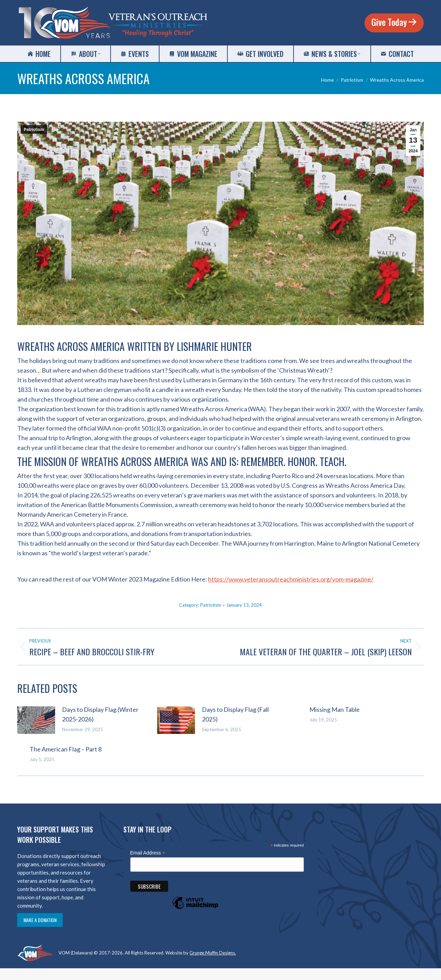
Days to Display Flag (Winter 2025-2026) (100, 714)
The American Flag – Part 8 (66, 749)
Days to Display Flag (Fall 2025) (235, 714)
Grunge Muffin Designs (212, 953)
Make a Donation (40, 920)
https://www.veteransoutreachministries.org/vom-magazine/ (291, 579)
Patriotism (34, 130)
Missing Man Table (335, 709)
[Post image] (36, 720)
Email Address (148, 853)
